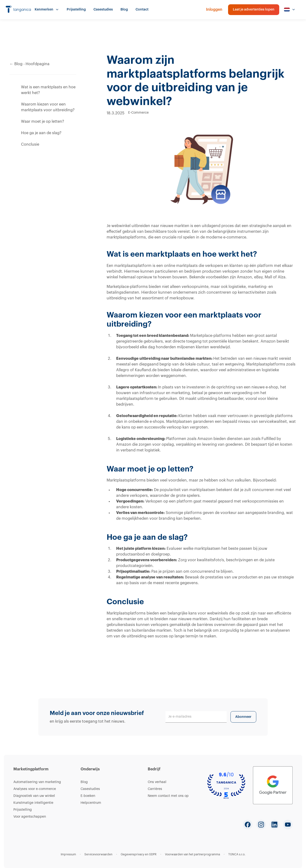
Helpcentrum (91, 803)
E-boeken (88, 796)
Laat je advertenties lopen (254, 10)
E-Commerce (138, 113)
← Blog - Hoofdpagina (30, 64)
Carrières (155, 789)
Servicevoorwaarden (98, 854)
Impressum (68, 854)
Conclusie (30, 144)
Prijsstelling (76, 10)
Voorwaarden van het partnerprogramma (192, 854)
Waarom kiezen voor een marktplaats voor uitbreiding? (48, 107)
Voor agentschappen (30, 817)
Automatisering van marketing (37, 782)
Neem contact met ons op (168, 796)
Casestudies (103, 10)
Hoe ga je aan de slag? (41, 133)
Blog (124, 10)
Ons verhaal (157, 782)
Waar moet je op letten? (43, 122)
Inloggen (214, 10)
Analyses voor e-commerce (35, 789)
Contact (142, 10)
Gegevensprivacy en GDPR (139, 854)
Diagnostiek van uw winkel (34, 796)
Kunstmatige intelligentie (33, 803)
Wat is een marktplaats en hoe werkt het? (48, 90)
